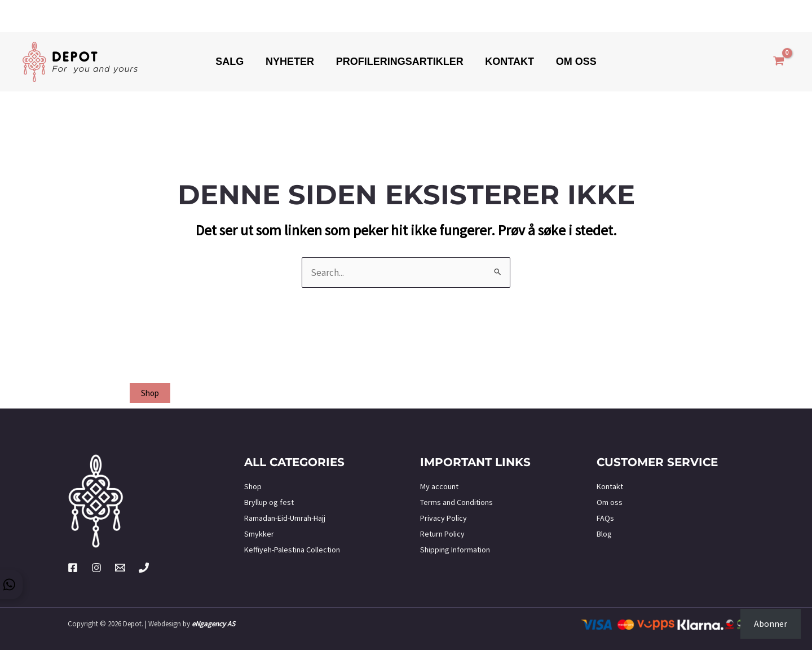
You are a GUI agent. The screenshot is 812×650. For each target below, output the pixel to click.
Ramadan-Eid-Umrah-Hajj (285, 518)
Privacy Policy (443, 518)
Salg (233, 62)
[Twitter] (120, 568)
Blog (604, 534)
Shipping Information (455, 550)
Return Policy (442, 534)
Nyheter (292, 62)
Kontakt (508, 62)
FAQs (605, 518)
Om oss (573, 62)
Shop (253, 486)
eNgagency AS (213, 624)
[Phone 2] (144, 568)
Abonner (771, 623)
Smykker (259, 534)
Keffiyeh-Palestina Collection (292, 550)
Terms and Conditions (456, 502)
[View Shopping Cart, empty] (779, 62)
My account (439, 486)
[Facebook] (73, 568)
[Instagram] (96, 568)
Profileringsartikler (400, 62)
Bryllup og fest (269, 502)
